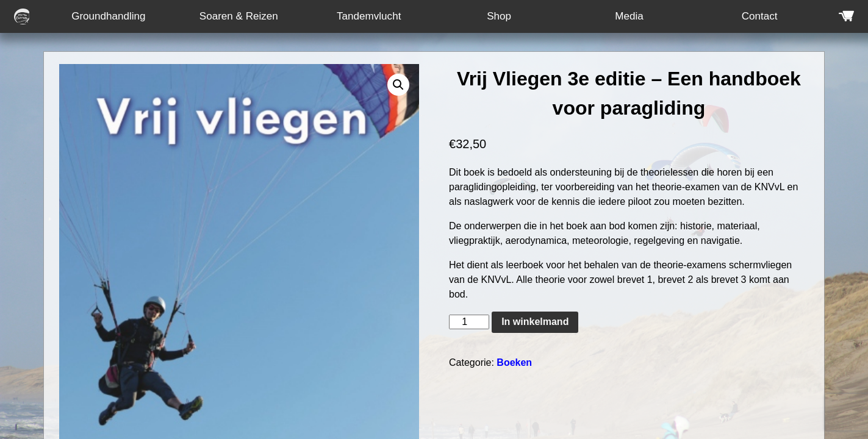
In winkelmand (535, 322)
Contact (760, 16)
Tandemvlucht (369, 16)
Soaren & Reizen (239, 16)
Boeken (514, 362)
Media (629, 16)
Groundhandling (108, 16)
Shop (499, 16)
